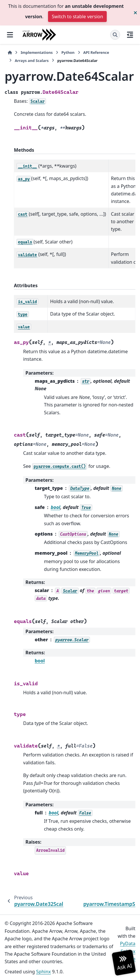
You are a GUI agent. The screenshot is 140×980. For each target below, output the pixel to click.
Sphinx (44, 972)
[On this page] (130, 35)
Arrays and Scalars (32, 61)
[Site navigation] (10, 35)
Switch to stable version (77, 17)
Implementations (37, 52)
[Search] (115, 35)
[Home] (10, 53)
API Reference (96, 52)
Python (68, 52)
